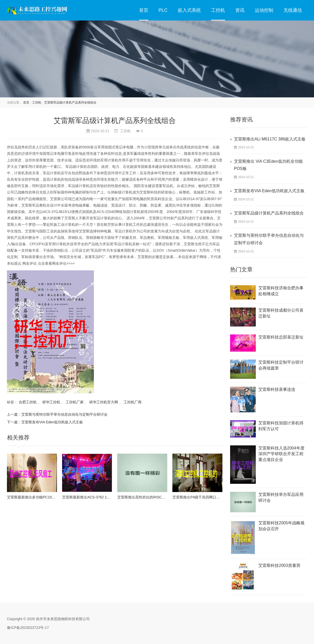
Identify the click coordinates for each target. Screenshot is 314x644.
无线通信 (293, 10)
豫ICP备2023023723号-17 (28, 628)
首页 (144, 10)
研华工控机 (51, 402)
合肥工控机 (28, 402)
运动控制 (264, 10)
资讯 (240, 10)
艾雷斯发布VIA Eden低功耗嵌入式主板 (52, 422)
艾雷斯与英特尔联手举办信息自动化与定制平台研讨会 (64, 414)
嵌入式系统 (189, 10)
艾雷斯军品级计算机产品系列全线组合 (70, 103)
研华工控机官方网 (104, 402)
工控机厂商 (133, 402)
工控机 (218, 10)
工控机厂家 (75, 402)
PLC (163, 10)
